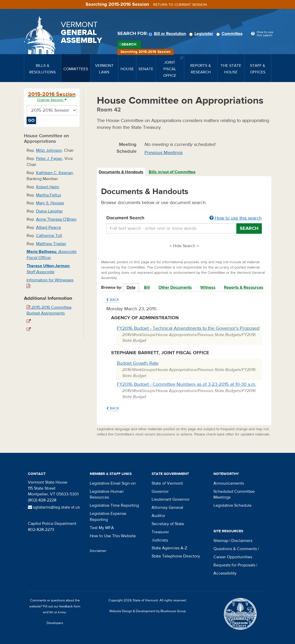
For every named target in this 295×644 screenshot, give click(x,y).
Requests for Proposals (234, 565)
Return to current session (180, 5)
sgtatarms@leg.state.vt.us (54, 507)
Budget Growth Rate (138, 363)
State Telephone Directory (176, 556)
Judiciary (160, 540)
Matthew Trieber (51, 244)
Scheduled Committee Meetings (234, 495)
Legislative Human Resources (107, 495)
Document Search (184, 218)
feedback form (70, 606)
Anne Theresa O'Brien (56, 219)
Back (113, 300)
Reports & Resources (244, 287)
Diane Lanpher (49, 211)
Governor (160, 491)
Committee (230, 34)
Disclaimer (98, 551)
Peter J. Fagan (49, 159)
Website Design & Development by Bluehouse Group (147, 611)
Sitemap (221, 541)
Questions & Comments (235, 549)
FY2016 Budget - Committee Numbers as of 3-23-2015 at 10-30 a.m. (187, 384)
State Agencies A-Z (169, 548)
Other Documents (175, 287)
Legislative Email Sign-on (113, 483)
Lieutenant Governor (171, 499)
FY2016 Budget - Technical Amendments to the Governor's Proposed (188, 328)
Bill (147, 287)
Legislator (202, 34)
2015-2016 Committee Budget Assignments (49, 310)
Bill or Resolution (168, 34)
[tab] (121, 172)
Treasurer (160, 532)
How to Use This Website (113, 536)
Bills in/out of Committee (172, 172)
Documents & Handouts (121, 172)
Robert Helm (48, 187)
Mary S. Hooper (50, 203)
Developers (55, 623)
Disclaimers (242, 541)
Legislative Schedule (232, 505)
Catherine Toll (49, 236)
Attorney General (167, 508)
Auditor (158, 516)
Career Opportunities (233, 557)
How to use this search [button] (236, 218)
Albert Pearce (49, 227)
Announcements (229, 483)
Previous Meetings (164, 153)
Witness (208, 287)
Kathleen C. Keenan (54, 173)
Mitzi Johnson (49, 150)
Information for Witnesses (50, 283)
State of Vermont (167, 483)
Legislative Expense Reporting (108, 517)
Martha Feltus (49, 195)
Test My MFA (102, 528)
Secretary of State (168, 524)
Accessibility (225, 573)
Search (129, 44)
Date (131, 287)
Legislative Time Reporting (114, 505)
